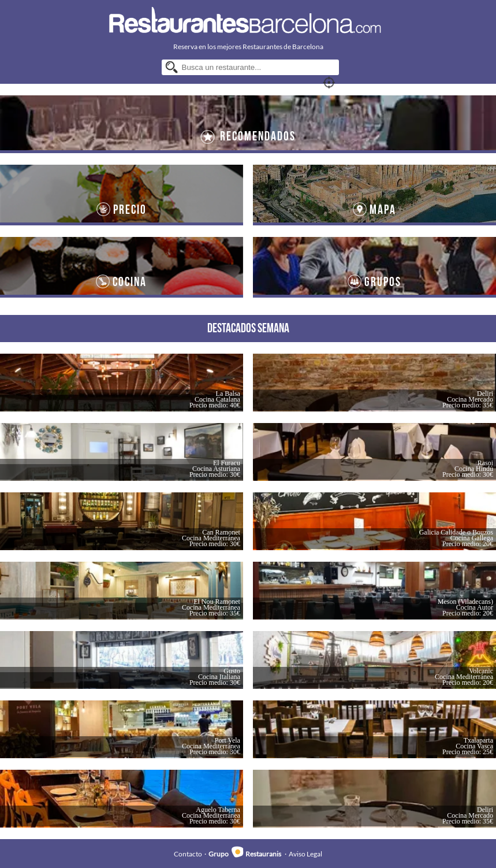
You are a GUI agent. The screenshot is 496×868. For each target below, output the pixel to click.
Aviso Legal (305, 854)
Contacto (188, 854)
